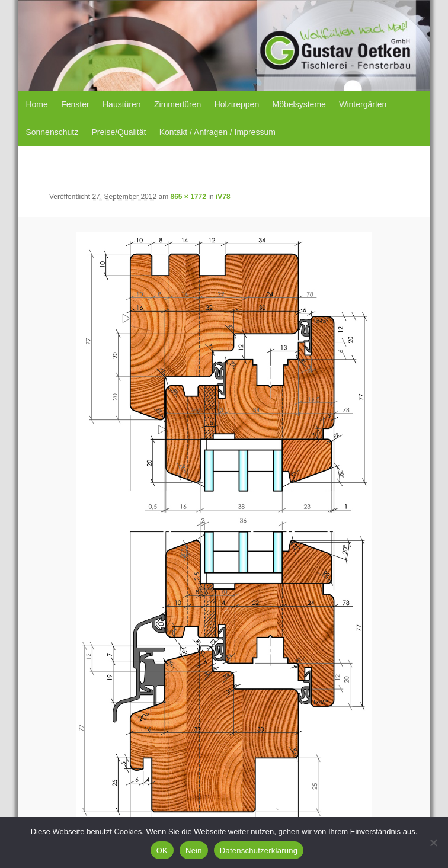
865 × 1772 (188, 197)
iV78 (223, 197)
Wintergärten (363, 104)
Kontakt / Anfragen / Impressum (217, 132)
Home (36, 104)
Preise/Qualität (119, 132)
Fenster (75, 104)
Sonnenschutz (52, 132)
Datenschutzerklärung (259, 851)
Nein (194, 851)
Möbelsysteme (299, 104)
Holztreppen (237, 104)
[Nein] (433, 843)
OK (162, 851)
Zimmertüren (177, 104)
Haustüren (122, 104)
